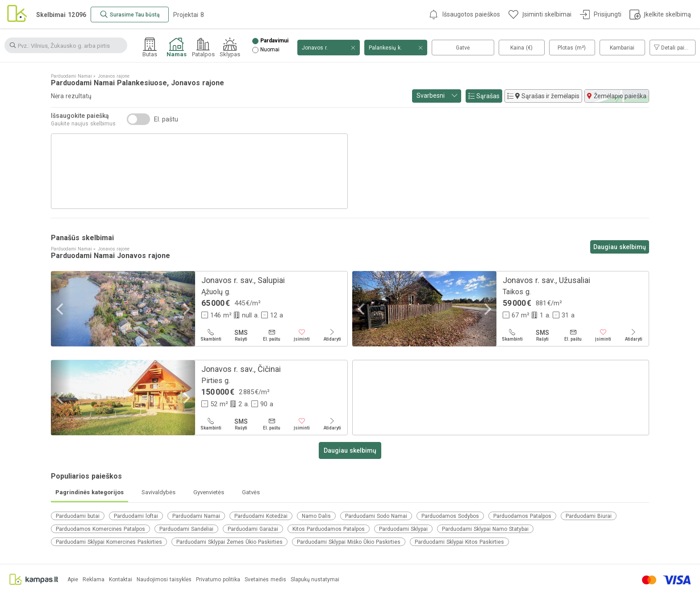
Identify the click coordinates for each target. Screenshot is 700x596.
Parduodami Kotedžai (261, 516)
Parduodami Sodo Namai (376, 516)
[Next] (185, 309)
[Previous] (61, 309)
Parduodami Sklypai (403, 529)
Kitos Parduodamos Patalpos (329, 529)
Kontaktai (121, 580)
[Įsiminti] (302, 335)
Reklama (94, 580)
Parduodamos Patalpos (522, 516)
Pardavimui (274, 41)
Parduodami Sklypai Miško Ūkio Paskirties (349, 542)
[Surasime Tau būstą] (130, 15)
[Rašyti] (241, 335)
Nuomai (270, 50)
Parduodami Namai (196, 516)
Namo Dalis (316, 516)
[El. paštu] (271, 335)
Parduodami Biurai (589, 516)
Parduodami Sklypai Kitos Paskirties (459, 542)
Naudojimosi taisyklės (164, 580)
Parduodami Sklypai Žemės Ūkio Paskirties (229, 542)
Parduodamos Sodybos (450, 516)
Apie (73, 580)
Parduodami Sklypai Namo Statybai (485, 529)
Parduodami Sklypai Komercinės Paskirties (109, 542)
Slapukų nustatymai (315, 580)
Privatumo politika (218, 580)
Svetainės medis (265, 580)
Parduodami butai (78, 516)
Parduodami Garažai (253, 529)
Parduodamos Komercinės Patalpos (100, 529)
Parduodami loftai (136, 516)
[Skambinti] (211, 335)
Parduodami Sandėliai (186, 529)
